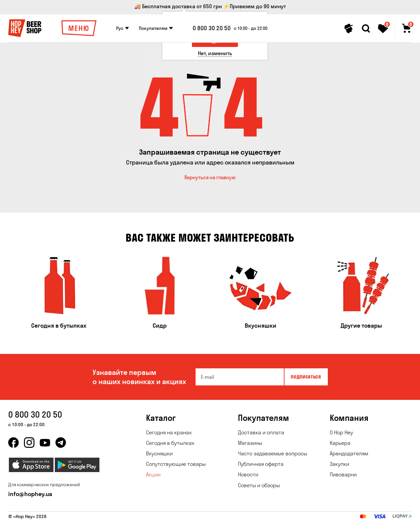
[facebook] (13, 443)
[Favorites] (383, 29)
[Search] (366, 29)
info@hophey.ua (30, 494)
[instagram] (29, 443)
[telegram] (61, 443)
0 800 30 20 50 (212, 28)
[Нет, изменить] (215, 53)
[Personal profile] (349, 29)
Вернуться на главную (210, 177)
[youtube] (45, 443)
